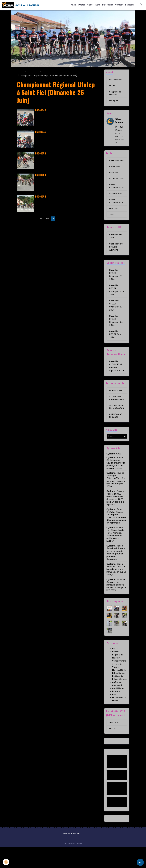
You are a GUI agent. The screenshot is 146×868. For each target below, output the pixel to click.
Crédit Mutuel (119, 709)
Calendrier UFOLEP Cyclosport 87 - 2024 (117, 284)
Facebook (130, 5)
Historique (114, 178)
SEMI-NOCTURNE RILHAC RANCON (117, 422)
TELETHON (114, 743)
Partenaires (108, 5)
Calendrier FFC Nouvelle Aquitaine (116, 256)
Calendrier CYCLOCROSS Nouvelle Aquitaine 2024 (117, 376)
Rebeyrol (116, 712)
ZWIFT (112, 224)
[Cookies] (6, 862)
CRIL (114, 715)
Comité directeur (114, 164)
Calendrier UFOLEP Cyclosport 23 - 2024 (117, 300)
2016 (44, 73)
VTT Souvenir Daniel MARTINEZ (116, 410)
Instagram (114, 102)
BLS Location (118, 693)
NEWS (74, 5)
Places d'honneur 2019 (116, 210)
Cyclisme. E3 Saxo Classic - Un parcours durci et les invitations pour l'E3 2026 (116, 602)
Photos (82, 5)
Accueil (20, 73)
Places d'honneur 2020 (117, 195)
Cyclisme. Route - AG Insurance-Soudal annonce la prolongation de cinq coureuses (116, 480)
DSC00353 (41, 175)
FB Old (112, 86)
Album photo (33, 73)
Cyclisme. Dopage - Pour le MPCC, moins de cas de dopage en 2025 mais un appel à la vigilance (116, 515)
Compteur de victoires (115, 94)
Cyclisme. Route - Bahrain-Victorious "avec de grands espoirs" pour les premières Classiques (116, 570)
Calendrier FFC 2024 (116, 246)
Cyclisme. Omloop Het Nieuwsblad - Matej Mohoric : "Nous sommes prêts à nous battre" (115, 552)
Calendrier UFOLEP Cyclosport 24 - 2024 (117, 330)
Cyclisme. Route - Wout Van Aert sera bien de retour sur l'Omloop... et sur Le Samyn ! (116, 587)
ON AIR (115, 666)
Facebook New (116, 80)
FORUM (113, 749)
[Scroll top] (140, 862)
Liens (98, 5)
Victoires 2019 (116, 202)
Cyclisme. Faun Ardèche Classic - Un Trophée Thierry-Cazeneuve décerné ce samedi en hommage (116, 533)
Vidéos (90, 5)
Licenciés (114, 218)
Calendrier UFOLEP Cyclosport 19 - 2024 (116, 315)
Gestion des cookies (73, 864)
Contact (119, 5)
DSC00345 (41, 110)
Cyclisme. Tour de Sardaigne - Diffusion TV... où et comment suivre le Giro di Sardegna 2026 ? (116, 497)
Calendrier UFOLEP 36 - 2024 (115, 344)
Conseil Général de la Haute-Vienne (119, 681)
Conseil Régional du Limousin (118, 672)
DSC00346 (41, 132)
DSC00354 (41, 197)
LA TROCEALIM (116, 400)
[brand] (21, 5)
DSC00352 (41, 154)
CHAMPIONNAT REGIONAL (116, 433)
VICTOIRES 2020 (114, 185)
